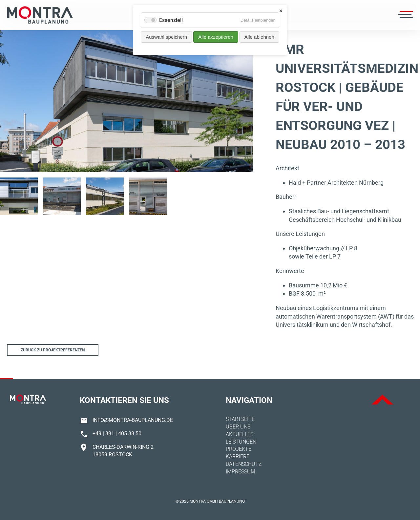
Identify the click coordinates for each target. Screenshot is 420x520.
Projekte (239, 449)
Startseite (240, 419)
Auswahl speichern (166, 37)
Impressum (241, 472)
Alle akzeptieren (216, 37)
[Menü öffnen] (405, 15)
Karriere (238, 457)
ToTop (382, 400)
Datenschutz (244, 464)
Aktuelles (240, 434)
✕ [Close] (281, 11)
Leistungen (241, 442)
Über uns (238, 427)
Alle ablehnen (259, 37)
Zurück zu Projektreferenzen (53, 350)
